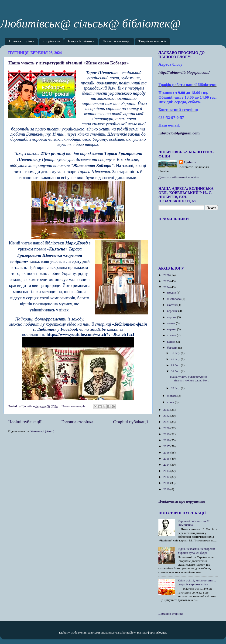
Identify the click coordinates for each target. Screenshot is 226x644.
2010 (167, 489)
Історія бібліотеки (81, 42)
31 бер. (176, 353)
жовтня (172, 305)
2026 (167, 275)
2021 (167, 422)
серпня (172, 317)
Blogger (161, 632)
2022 (167, 416)
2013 (167, 471)
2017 (167, 446)
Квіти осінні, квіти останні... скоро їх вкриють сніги (197, 582)
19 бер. (176, 365)
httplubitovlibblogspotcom (184, 72)
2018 (167, 440)
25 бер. (176, 359)
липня (171, 323)
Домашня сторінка (171, 614)
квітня (172, 342)
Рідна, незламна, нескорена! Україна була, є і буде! (196, 551)
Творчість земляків (152, 42)
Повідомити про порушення (182, 501)
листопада (174, 299)
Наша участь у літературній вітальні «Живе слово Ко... (190, 379)
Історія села (51, 42)
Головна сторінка (22, 42)
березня (173, 348)
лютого (172, 396)
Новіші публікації (25, 422)
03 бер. (176, 388)
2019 (167, 434)
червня (172, 329)
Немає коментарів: (74, 406)
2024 (167, 287)
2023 (167, 410)
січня (171, 402)
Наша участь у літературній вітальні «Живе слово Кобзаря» (68, 63)
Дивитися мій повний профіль (179, 177)
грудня (172, 292)
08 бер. (176, 371)
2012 (167, 477)
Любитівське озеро (116, 42)
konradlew (129, 632)
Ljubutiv (190, 162)
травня (172, 335)
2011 (167, 483)
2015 (167, 459)
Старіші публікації (131, 422)
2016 (167, 452)
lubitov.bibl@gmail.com (179, 133)
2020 (167, 428)
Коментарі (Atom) (42, 431)
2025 (167, 281)
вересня (173, 311)
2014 (167, 465)
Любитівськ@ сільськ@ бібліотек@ (90, 23)
